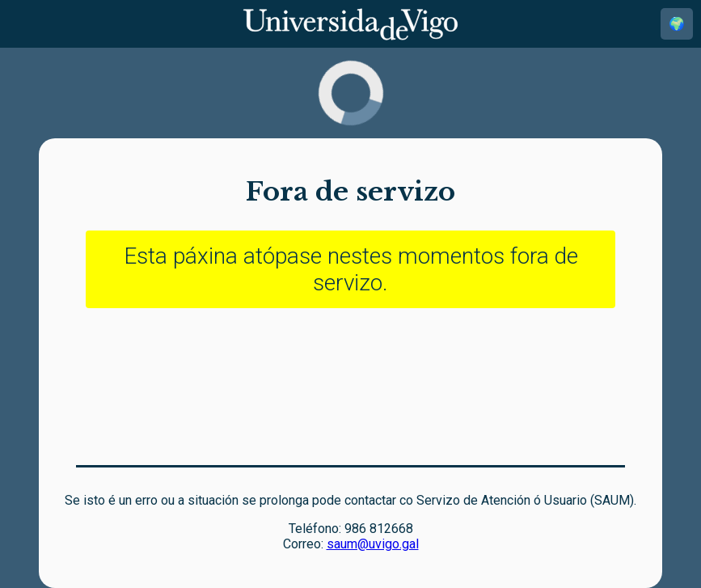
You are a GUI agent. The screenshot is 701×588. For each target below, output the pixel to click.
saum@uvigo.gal (373, 544)
